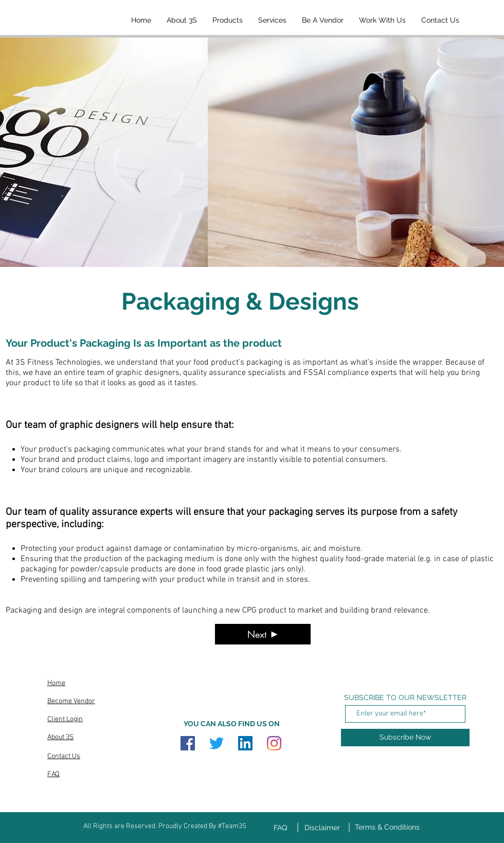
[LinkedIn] (245, 743)
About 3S (60, 737)
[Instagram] (274, 743)
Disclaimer (322, 828)
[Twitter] (217, 743)
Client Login (65, 719)
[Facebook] (188, 743)
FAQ (53, 774)
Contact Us (64, 756)
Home (56, 683)
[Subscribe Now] (405, 738)
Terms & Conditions (387, 827)
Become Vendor (71, 701)
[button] (228, 20)
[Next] (263, 634)
